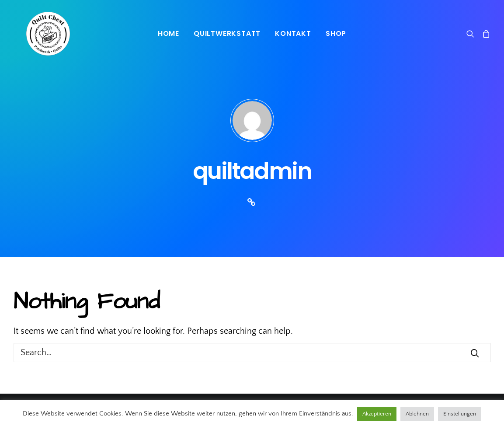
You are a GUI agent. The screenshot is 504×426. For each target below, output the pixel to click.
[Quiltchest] (35, 34)
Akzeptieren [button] (377, 414)
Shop (336, 33)
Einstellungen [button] (460, 414)
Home (169, 33)
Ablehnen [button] (417, 414)
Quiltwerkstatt (227, 33)
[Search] (472, 34)
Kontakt (293, 33)
